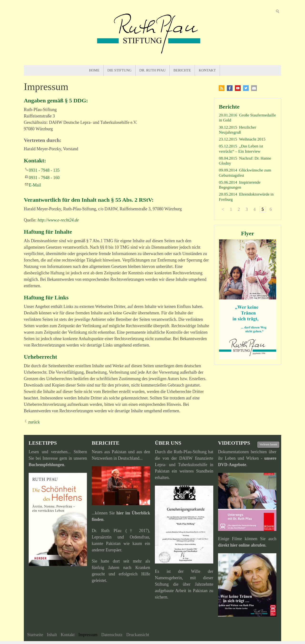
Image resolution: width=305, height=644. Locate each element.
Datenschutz (112, 635)
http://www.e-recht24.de (58, 220)
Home (94, 70)
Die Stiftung (119, 70)
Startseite (35, 635)
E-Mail (35, 185)
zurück (34, 422)
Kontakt (207, 70)
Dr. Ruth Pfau (152, 70)
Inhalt (52, 635)
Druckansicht (138, 635)
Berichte (182, 70)
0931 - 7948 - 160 (44, 178)
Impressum (88, 635)
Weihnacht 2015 (252, 139)
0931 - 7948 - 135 (44, 170)
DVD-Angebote (232, 465)
